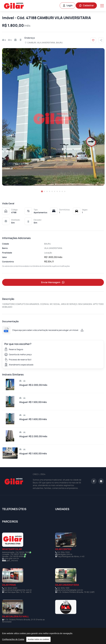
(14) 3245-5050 (10, 588)
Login (68, 5)
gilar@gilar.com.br (65, 554)
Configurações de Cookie (13, 639)
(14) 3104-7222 (63, 552)
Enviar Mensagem (53, 282)
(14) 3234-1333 (63, 588)
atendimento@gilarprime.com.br (18, 590)
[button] (42, 191)
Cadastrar (86, 5)
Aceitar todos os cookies (38, 639)
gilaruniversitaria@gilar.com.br (70, 590)
